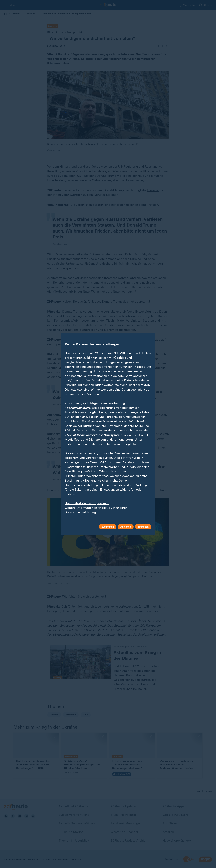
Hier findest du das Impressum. (87, 503)
